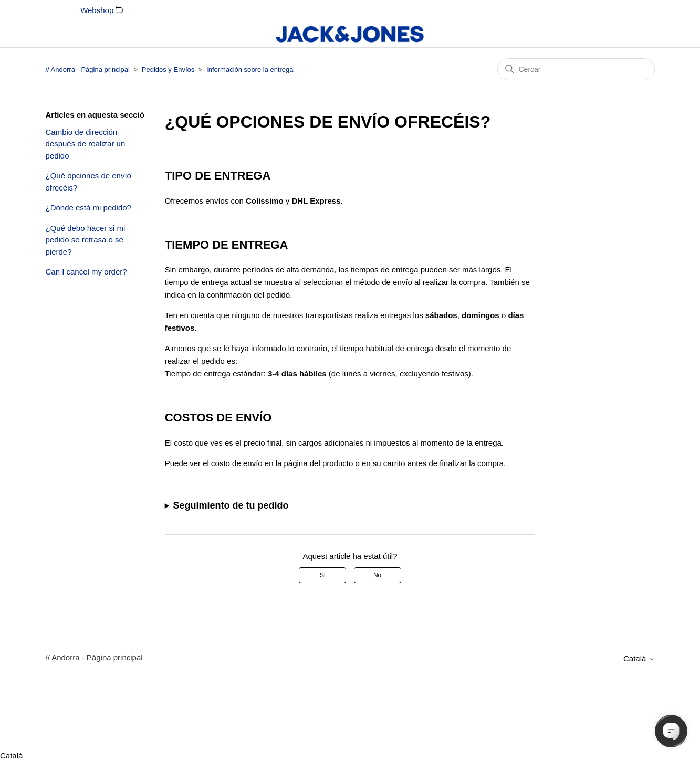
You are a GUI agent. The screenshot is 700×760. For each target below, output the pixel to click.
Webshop (102, 10)
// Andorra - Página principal (88, 70)
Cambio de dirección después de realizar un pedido (86, 144)
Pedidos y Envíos (168, 70)
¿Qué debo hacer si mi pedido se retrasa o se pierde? (86, 240)
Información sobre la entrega (250, 70)
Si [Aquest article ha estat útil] (323, 575)
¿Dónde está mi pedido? (88, 208)
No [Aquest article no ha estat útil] (377, 575)
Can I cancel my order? (86, 272)
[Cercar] (576, 69)
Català (639, 658)
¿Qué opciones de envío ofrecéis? (88, 182)
